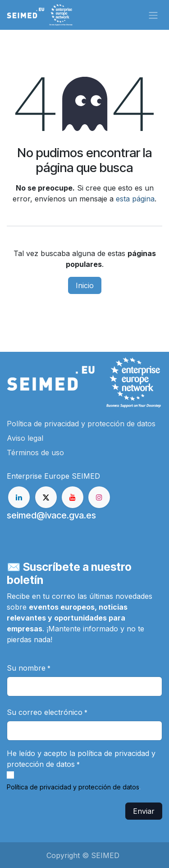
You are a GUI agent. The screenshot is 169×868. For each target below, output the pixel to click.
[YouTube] (73, 497)
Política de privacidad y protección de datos (73, 787)
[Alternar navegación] (153, 15)
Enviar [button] (144, 811)
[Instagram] (99, 497)
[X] (46, 497)
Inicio (85, 285)
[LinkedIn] (19, 497)
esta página (135, 199)
